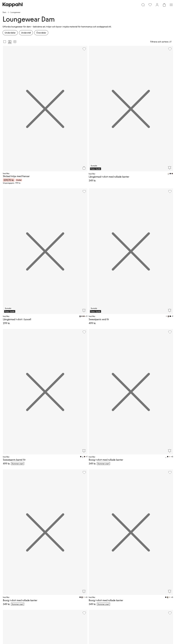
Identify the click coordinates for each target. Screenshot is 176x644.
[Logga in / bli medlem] (162, 6)
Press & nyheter (112, 583)
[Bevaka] (84, 111)
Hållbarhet (110, 576)
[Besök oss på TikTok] (15, 604)
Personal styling (71, 596)
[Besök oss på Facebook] (46, 604)
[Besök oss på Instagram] (26, 604)
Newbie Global (153, 576)
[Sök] (47, 6)
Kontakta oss (70, 585)
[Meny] (7, 6)
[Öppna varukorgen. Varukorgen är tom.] (169, 6)
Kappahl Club (91, 573)
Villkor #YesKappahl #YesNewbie (132, 594)
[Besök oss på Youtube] (36, 604)
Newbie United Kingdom (153, 571)
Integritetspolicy (133, 583)
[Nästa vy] (166, 486)
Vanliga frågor (70, 577)
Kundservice (69, 573)
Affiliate (151, 580)
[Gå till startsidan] (88, 6)
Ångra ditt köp (71, 600)
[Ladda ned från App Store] (20, 593)
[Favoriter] (155, 6)
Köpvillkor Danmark (131, 578)
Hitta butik (69, 589)
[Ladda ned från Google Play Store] (41, 593)
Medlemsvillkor (92, 577)
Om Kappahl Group (111, 571)
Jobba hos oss (112, 580)
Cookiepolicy (132, 587)
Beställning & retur (72, 581)
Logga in (89, 569)
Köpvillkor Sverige (134, 573)
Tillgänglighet (111, 587)
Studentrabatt (153, 583)
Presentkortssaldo (72, 592)
